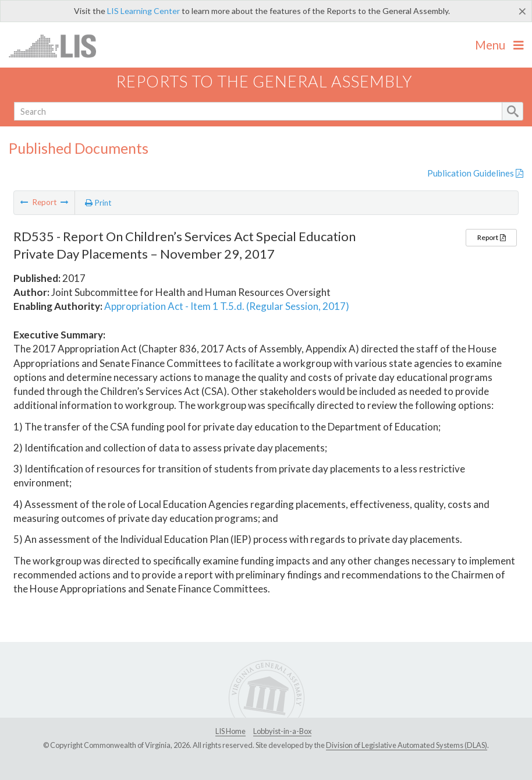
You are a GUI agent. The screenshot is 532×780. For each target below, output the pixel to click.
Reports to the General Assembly (264, 81)
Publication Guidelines (475, 173)
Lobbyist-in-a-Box (282, 731)
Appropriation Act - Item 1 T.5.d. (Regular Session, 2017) (227, 306)
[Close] (522, 11)
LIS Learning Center (143, 11)
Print (98, 203)
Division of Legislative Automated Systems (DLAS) (407, 745)
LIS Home (230, 731)
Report (491, 237)
